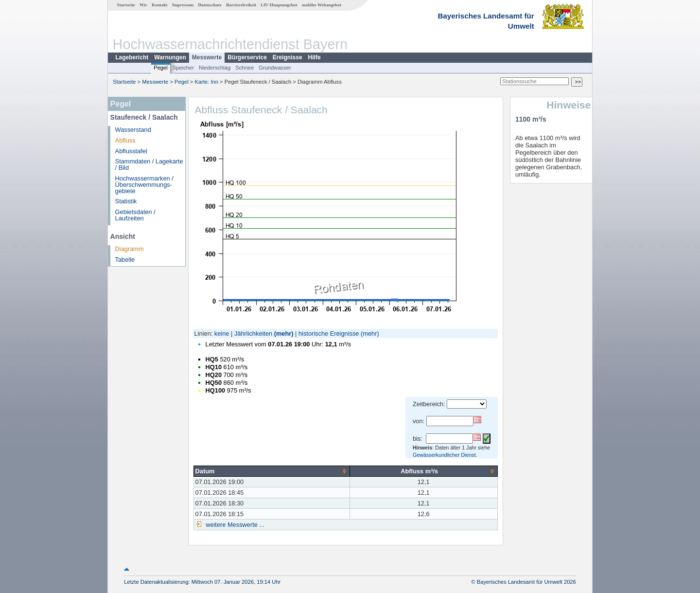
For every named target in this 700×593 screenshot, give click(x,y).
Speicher (183, 68)
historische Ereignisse (329, 333)
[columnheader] (271, 471)
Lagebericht (132, 57)
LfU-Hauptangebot (279, 5)
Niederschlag (215, 68)
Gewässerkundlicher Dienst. (445, 455)
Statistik (126, 201)
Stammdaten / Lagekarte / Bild (149, 164)
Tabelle (125, 260)
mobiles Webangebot (322, 5)
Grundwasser (275, 68)
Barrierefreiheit (241, 5)
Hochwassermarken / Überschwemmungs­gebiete (144, 185)
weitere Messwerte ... (234, 525)
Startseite (126, 5)
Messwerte (207, 57)
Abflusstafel (131, 151)
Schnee (245, 68)
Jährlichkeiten (253, 333)
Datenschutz (210, 5)
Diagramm (130, 249)
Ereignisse (288, 57)
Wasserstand (133, 130)
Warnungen (170, 57)
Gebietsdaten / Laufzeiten (135, 215)
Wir (143, 5)
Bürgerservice (247, 57)
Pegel (161, 68)
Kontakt (160, 5)
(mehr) (284, 333)
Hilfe (315, 57)
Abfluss (125, 140)
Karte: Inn (207, 82)
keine (222, 333)
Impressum (183, 5)
